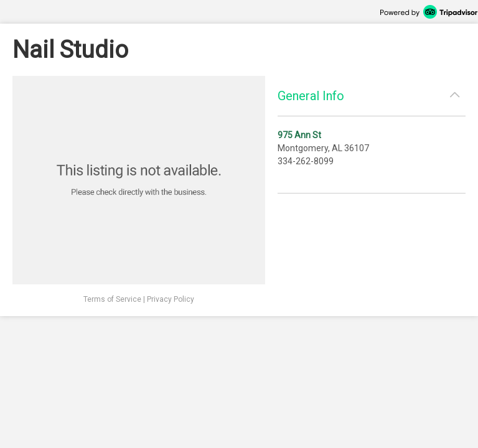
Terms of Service (112, 299)
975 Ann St (299, 135)
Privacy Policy (171, 299)
